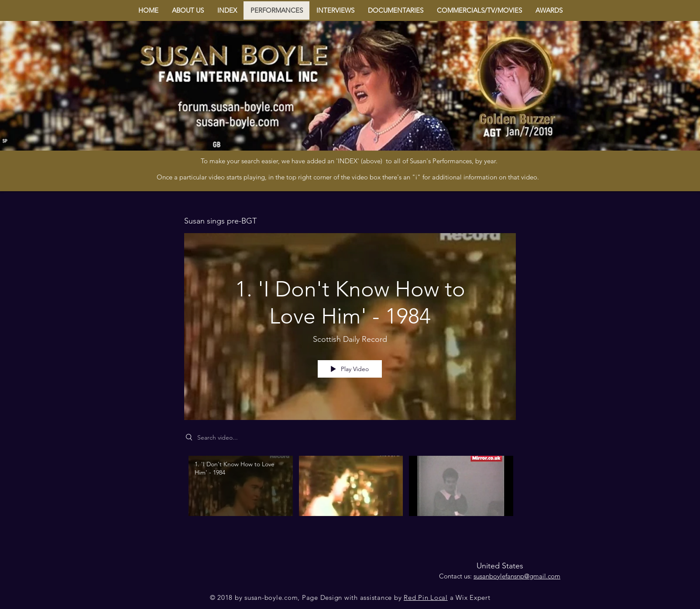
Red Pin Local (426, 597)
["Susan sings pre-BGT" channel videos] (350, 492)
